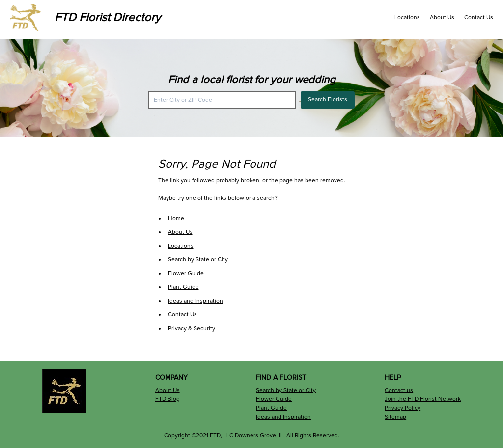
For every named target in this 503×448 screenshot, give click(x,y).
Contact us (399, 390)
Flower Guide (186, 273)
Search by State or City (198, 260)
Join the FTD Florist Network (423, 399)
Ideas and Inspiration (196, 301)
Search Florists (328, 99)
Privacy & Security (192, 328)
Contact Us (479, 17)
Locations (407, 17)
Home (176, 218)
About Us (442, 17)
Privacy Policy (403, 408)
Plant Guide (183, 287)
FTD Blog (168, 399)
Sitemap (395, 417)
